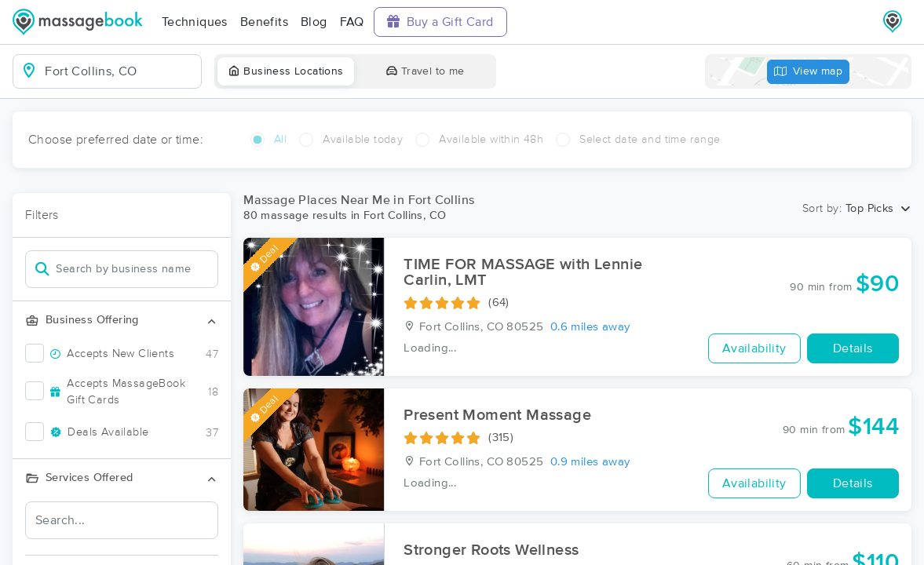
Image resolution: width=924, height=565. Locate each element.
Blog (314, 22)
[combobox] (120, 71)
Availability (754, 348)
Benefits (264, 22)
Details (853, 348)
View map (809, 72)
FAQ (352, 22)
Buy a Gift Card (440, 22)
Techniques (195, 22)
